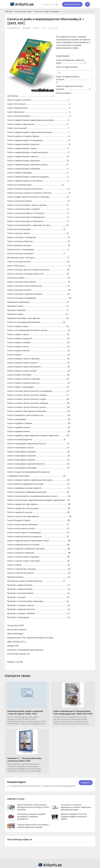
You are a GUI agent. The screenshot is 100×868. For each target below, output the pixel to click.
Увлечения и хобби (41, 11)
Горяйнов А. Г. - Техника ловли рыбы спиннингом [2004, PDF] (24, 760)
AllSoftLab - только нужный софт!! (18, 11)
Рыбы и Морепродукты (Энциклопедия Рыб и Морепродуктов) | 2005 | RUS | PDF (73, 712)
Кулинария (55, 11)
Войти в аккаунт (72, 4)
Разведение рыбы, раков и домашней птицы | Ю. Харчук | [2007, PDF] (25, 712)
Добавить (86, 783)
